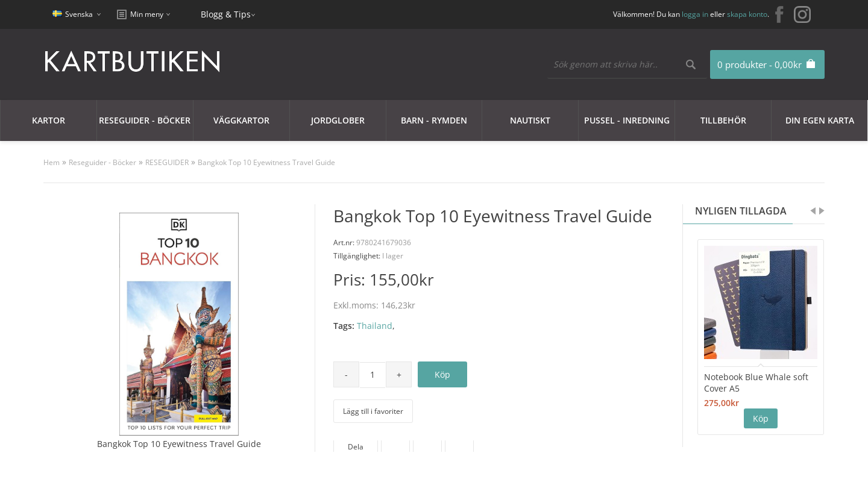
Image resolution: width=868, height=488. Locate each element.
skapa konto (747, 14)
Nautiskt (530, 120)
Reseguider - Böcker (145, 120)
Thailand (375, 326)
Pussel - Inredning (627, 120)
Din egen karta (820, 120)
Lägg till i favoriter (373, 411)
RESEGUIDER (167, 162)
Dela (356, 447)
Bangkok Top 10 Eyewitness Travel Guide (266, 162)
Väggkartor (241, 120)
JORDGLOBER (338, 120)
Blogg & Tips (226, 14)
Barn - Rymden (434, 120)
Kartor (49, 120)
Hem (52, 162)
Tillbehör (723, 120)
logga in (695, 14)
